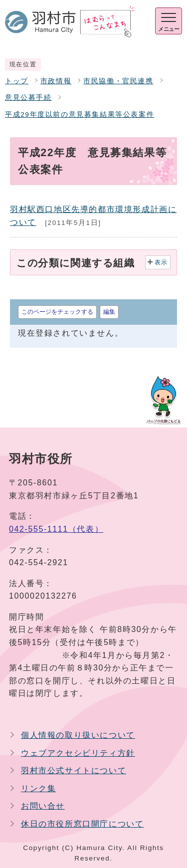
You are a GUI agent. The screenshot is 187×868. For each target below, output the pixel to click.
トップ (17, 81)
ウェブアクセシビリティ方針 (78, 753)
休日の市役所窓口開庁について (82, 824)
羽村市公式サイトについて (74, 770)
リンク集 (38, 788)
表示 (161, 262)
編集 (109, 312)
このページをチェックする (57, 312)
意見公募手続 (28, 98)
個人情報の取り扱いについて (78, 735)
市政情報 (56, 81)
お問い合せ (43, 806)
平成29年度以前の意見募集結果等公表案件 (80, 114)
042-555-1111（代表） (56, 529)
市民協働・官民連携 (118, 81)
